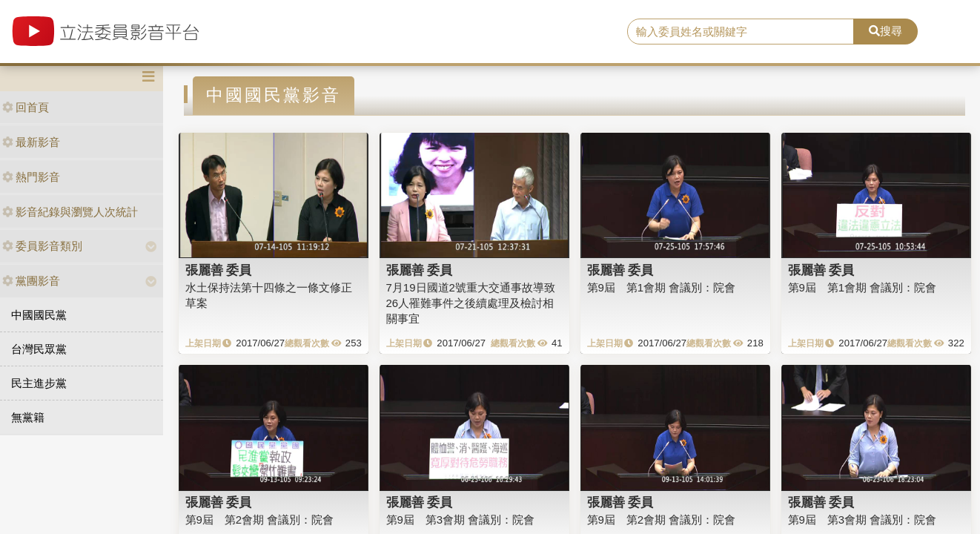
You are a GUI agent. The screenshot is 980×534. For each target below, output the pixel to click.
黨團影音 (31, 281)
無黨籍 (28, 417)
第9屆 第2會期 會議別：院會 (260, 520)
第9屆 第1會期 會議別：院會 (662, 287)
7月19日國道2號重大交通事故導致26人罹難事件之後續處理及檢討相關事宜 (471, 303)
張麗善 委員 (219, 270)
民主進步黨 (39, 383)
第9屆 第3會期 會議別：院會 (461, 520)
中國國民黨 (39, 315)
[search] (741, 32)
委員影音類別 (42, 246)
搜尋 (885, 31)
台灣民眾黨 (39, 349)
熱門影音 (31, 177)
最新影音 (31, 142)
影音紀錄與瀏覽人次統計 (70, 212)
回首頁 (26, 107)
